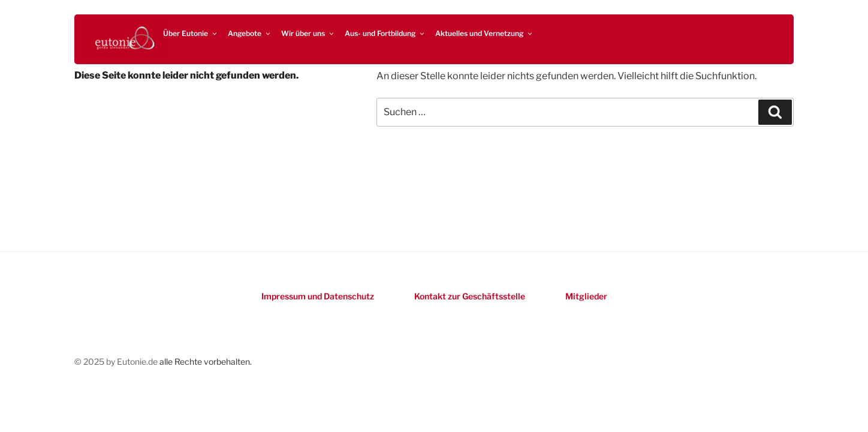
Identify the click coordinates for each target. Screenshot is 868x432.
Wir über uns (308, 33)
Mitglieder (586, 296)
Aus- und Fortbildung (385, 33)
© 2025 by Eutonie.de (117, 361)
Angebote (250, 33)
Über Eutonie (191, 33)
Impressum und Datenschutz (318, 296)
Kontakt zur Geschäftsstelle (470, 296)
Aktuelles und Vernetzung (484, 33)
